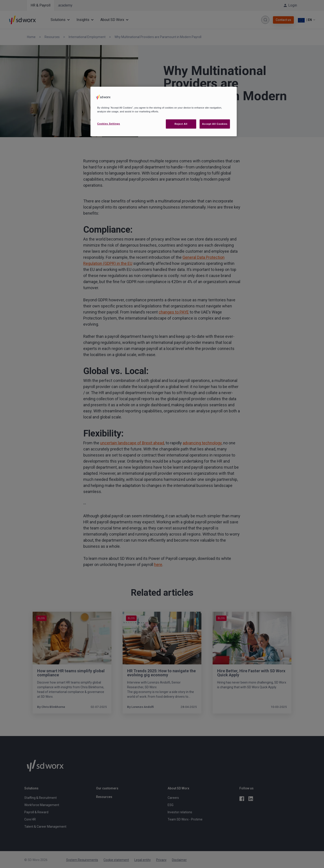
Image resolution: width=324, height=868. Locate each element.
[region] (164, 111)
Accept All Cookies (215, 124)
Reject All (181, 124)
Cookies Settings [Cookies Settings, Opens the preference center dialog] (109, 124)
